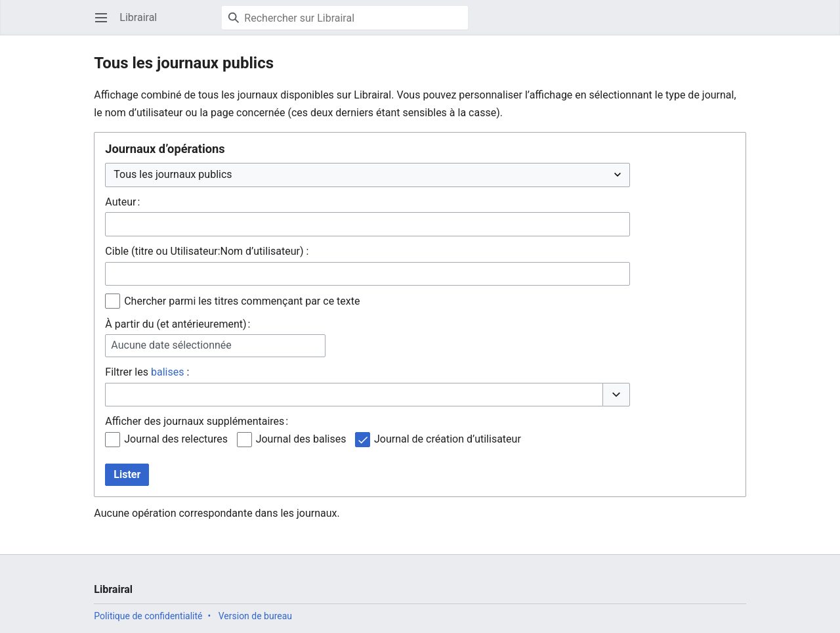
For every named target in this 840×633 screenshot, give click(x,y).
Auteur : (122, 202)
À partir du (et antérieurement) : (178, 324)
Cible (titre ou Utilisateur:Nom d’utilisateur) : (207, 251)
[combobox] (367, 224)
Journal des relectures (176, 439)
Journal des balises (301, 439)
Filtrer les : (147, 372)
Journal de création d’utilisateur (448, 439)
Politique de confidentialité (148, 616)
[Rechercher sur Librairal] (345, 18)
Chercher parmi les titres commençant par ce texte (242, 301)
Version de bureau (255, 616)
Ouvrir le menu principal (105, 24)
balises (167, 372)
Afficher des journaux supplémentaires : (197, 421)
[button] (616, 395)
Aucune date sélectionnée (171, 345)
